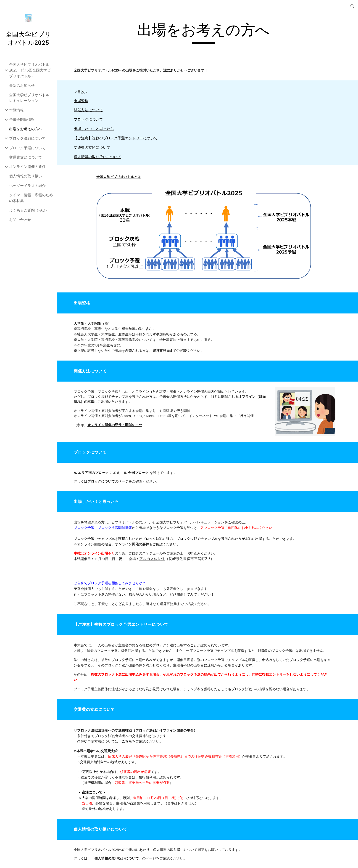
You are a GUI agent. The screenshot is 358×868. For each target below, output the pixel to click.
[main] (207, 32)
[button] (353, 6)
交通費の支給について (96, 147)
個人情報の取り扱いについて (101, 157)
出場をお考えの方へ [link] (26, 129)
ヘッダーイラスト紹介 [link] (27, 186)
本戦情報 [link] (16, 110)
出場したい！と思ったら (98, 129)
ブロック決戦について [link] (27, 138)
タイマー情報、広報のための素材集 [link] (31, 198)
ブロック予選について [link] (27, 148)
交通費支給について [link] (26, 157)
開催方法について (92, 110)
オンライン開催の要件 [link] (27, 167)
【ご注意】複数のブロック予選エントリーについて (120, 138)
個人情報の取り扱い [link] (26, 176)
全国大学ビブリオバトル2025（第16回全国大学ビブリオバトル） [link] (30, 70)
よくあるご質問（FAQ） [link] (29, 210)
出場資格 (85, 101)
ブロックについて (92, 119)
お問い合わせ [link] (20, 220)
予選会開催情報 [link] (22, 119)
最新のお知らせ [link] (22, 85)
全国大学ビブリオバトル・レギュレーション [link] (31, 98)
